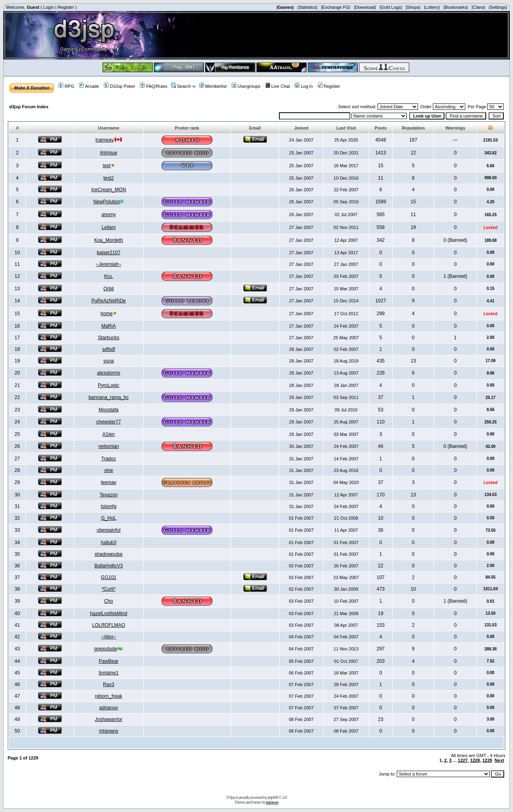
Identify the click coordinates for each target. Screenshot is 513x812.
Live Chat (278, 86)
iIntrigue (109, 153)
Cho (109, 601)
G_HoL (109, 518)
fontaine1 (108, 673)
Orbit (109, 289)
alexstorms (109, 373)
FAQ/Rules (153, 86)
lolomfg (109, 506)
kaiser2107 (109, 253)
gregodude (106, 649)
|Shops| (413, 7)
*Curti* (109, 589)
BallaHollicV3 (109, 566)
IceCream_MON (109, 190)
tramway (104, 140)
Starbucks (108, 338)
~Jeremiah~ (108, 264)
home (107, 314)
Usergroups (246, 86)
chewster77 (108, 422)
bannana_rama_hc (109, 397)
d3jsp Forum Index (29, 107)
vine (109, 470)
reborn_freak (109, 696)
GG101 (109, 577)
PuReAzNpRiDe (109, 301)
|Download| (365, 7)
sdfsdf (109, 349)
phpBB (273, 797)
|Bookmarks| (456, 7)
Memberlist (213, 86)
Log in (304, 86)
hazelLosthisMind (109, 614)
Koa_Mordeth (109, 240)
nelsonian (108, 446)
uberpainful (108, 530)
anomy (109, 215)
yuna (109, 361)
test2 (109, 178)
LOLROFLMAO (109, 625)
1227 (463, 760)
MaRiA (109, 326)
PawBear (109, 661)
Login (49, 7)
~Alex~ (108, 637)
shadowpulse (109, 554)
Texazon (109, 495)
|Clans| (478, 7)
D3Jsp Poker (119, 86)
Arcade (89, 86)
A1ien (109, 434)
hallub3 (109, 543)
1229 (487, 760)
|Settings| (498, 7)
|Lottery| (432, 7)
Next (499, 760)
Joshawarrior (109, 719)
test (106, 166)
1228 (475, 760)
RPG (66, 86)
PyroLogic (108, 385)
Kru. (109, 276)
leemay (109, 482)
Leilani (109, 227)
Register (66, 7)
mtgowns (109, 731)
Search (181, 86)
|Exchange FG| (336, 7)
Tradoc (109, 459)
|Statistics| (307, 7)
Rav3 (109, 684)
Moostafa (108, 410)
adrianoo (109, 708)
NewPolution (107, 202)
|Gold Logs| (391, 7)
